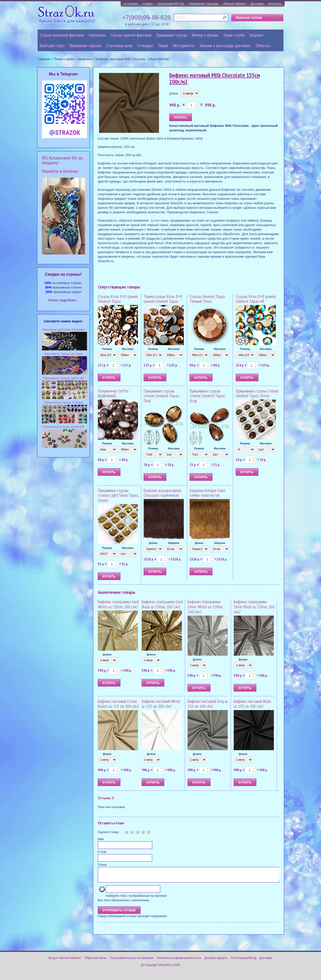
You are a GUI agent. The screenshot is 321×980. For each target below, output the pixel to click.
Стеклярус (145, 45)
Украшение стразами (204, 4)
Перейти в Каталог (60, 171)
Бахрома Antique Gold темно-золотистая (207, 493)
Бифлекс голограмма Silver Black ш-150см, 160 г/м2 (254, 607)
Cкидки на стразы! (63, 274)
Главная (44, 59)
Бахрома (256, 35)
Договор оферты (216, 961)
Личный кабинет (234, 4)
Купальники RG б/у (171, 4)
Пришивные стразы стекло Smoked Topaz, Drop (208, 396)
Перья (163, 45)
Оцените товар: (109, 832)
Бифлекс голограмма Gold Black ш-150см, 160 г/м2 (162, 604)
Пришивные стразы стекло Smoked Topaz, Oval (162, 396)
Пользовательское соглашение (132, 961)
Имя (101, 839)
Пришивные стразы (172, 35)
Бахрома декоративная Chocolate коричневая (162, 493)
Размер (107, 349)
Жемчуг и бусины (205, 35)
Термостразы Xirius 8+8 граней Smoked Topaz (163, 299)
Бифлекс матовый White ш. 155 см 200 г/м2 (161, 704)
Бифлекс (85, 59)
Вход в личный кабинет (65, 961)
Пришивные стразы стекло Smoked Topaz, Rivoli (257, 393)
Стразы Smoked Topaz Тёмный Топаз (207, 299)
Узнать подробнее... (63, 300)
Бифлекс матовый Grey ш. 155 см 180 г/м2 (208, 704)
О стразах (131, 4)
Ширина (174, 543)
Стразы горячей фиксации (131, 35)
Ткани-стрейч (234, 35)
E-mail (102, 852)
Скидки (148, 4)
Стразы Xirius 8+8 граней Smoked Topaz (118, 299)
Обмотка (263, 45)
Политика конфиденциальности (179, 961)
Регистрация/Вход (244, 961)
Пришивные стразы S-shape (63, 403)
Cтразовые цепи (119, 45)
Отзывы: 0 (106, 798)
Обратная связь (96, 961)
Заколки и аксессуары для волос (225, 45)
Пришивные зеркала (85, 45)
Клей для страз (52, 45)
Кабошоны (97, 35)
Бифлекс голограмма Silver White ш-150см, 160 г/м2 (205, 607)
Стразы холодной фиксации (62, 35)
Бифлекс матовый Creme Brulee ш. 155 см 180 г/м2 (118, 704)
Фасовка (128, 349)
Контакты (275, 4)
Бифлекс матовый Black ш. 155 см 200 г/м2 (252, 704)
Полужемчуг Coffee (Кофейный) (113, 393)
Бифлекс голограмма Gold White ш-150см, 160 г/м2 (118, 604)
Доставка (257, 4)
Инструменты (184, 45)
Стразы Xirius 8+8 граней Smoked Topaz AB (256, 299)
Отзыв (102, 865)
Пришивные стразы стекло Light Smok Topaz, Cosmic (118, 495)
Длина (174, 93)
